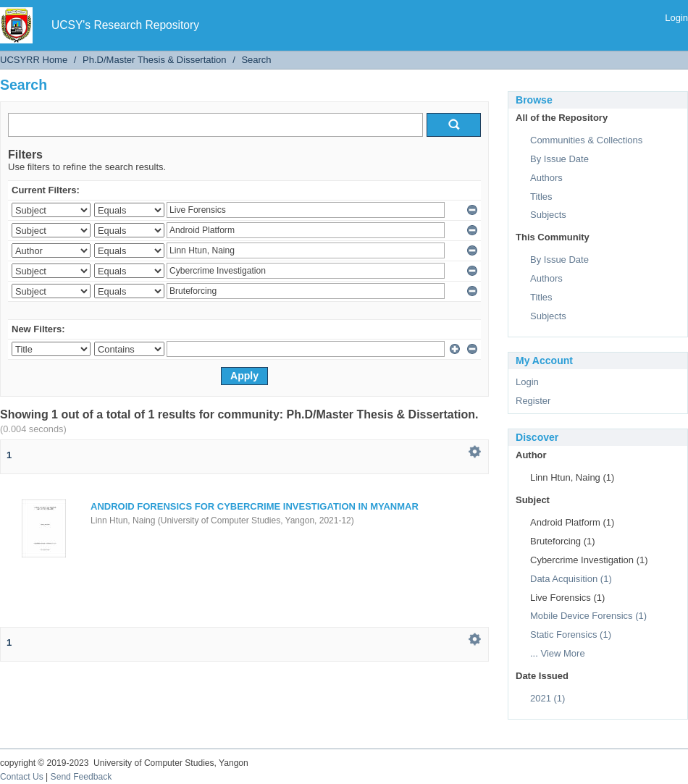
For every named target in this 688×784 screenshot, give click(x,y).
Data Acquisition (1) (571, 579)
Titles (541, 197)
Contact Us (22, 777)
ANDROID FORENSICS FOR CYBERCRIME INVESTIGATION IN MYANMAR (255, 506)
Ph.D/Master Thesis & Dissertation (154, 60)
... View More (558, 653)
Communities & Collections (586, 140)
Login (676, 18)
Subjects (548, 215)
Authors (546, 178)
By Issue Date (559, 159)
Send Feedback (81, 777)
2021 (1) (548, 698)
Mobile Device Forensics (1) (588, 616)
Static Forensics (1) (571, 635)
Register (533, 401)
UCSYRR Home (34, 60)
